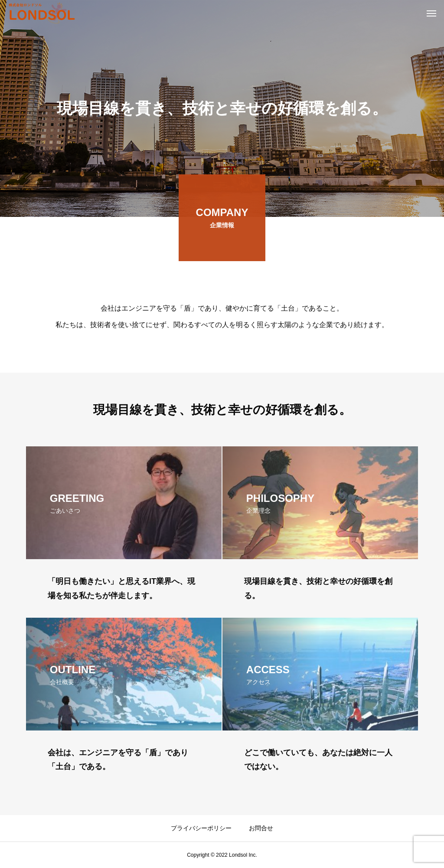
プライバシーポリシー (201, 828)
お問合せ (261, 828)
